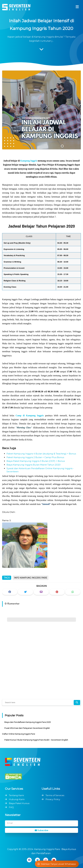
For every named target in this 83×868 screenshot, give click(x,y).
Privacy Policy (53, 799)
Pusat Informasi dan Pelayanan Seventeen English (27, 728)
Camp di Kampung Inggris (30, 415)
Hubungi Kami (17, 799)
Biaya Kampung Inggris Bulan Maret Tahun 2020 (34, 465)
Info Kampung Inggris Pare (31, 578)
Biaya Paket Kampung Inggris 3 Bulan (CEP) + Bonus (36, 461)
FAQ (11, 807)
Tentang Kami (16, 795)
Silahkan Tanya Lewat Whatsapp (57, 864)
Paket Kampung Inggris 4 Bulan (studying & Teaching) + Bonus (41, 454)
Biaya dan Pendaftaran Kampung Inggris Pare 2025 (28, 722)
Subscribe (41, 830)
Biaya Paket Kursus (19, 803)
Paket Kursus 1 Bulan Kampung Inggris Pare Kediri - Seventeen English (36, 740)
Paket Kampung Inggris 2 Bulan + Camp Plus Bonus (35, 457)
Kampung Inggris (29, 161)
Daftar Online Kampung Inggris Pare (19, 734)
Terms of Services (55, 795)
